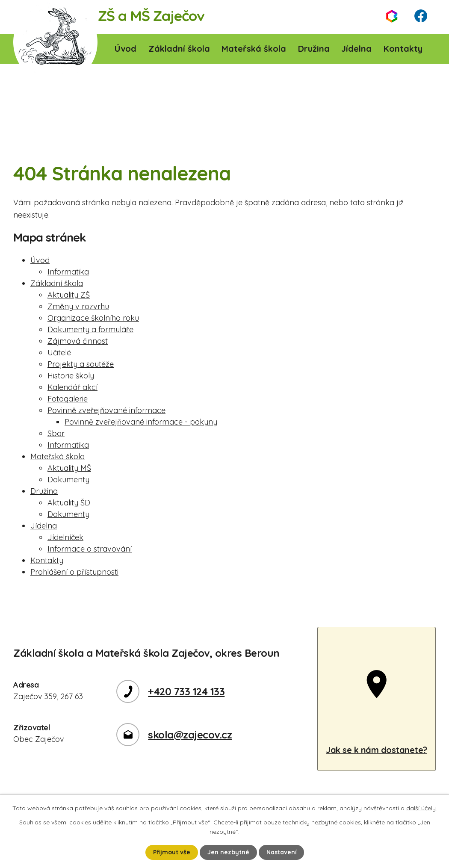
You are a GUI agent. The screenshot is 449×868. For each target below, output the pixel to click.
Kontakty (403, 49)
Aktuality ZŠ (69, 295)
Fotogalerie (68, 399)
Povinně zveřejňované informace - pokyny (141, 422)
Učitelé (59, 353)
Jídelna (356, 49)
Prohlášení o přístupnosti (74, 572)
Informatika (68, 272)
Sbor (56, 433)
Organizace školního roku (93, 318)
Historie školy (71, 376)
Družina (314, 49)
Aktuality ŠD (69, 503)
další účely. (422, 808)
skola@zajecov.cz (190, 735)
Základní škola (179, 49)
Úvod (126, 49)
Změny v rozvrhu (78, 306)
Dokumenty (68, 480)
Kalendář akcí (72, 387)
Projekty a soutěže (81, 364)
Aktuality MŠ (69, 468)
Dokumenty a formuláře (90, 329)
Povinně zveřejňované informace (106, 410)
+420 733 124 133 (186, 691)
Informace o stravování (90, 549)
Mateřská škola (254, 49)
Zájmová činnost (78, 341)
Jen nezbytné (228, 852)
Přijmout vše (171, 852)
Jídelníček (65, 537)
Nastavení (282, 852)
